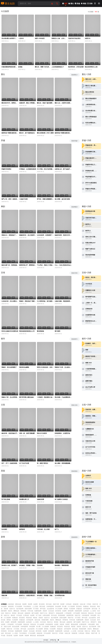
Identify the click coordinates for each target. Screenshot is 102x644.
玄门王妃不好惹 (24, 463)
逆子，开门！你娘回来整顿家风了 (10, 463)
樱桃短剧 (16, 611)
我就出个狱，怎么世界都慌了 (10, 397)
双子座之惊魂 (6, 499)
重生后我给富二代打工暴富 (45, 133)
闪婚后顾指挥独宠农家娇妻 (9, 67)
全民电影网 (87, 609)
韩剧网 (24, 604)
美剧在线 (91, 613)
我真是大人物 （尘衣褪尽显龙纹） (59, 38)
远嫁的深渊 (40, 499)
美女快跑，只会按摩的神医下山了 (63, 397)
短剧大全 (12, 609)
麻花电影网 (41, 636)
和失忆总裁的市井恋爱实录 (10, 331)
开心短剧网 (41, 624)
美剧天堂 (95, 604)
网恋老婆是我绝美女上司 (27, 331)
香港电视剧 (62, 615)
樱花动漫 (18, 604)
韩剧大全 (8, 613)
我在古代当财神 (42, 433)
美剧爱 (62, 604)
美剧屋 (6, 609)
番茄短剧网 (74, 624)
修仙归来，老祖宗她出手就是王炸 (10, 433)
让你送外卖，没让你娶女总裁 (10, 301)
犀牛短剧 (43, 609)
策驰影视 (76, 604)
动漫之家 (83, 604)
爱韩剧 (66, 609)
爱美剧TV (52, 613)
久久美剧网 (71, 606)
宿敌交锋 (4, 595)
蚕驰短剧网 (60, 613)
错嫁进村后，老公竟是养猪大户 (28, 235)
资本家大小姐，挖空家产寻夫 (10, 565)
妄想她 (20, 67)
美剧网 (30, 604)
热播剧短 (86, 606)
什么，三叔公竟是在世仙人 (63, 265)
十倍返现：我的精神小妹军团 (45, 397)
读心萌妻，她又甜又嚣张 (62, 199)
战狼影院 (27, 613)
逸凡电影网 (20, 609)
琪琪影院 (23, 611)
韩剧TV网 (56, 604)
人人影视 (93, 611)
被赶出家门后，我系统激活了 (10, 265)
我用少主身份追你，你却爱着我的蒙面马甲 (45, 367)
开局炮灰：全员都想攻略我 (28, 169)
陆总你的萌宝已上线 (91, 67)
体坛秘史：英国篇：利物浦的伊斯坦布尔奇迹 (28, 565)
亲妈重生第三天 (24, 499)
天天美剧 (36, 609)
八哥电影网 (68, 613)
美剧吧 (67, 624)
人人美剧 (35, 606)
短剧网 (35, 604)
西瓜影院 (79, 606)
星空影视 (58, 611)
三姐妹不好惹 (23, 199)
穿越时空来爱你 (6, 169)
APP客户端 (53, 640)
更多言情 (75, 273)
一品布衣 (21, 38)
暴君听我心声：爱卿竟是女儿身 (28, 265)
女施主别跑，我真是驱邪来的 (63, 301)
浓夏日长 (88, 38)
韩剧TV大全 (44, 613)
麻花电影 (11, 604)
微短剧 (13, 615)
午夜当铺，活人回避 (43, 529)
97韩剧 (89, 604)
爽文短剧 (42, 606)
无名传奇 (40, 565)
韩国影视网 (45, 620)
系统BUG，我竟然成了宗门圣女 (10, 235)
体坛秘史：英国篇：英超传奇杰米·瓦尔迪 (45, 595)
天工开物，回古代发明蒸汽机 (45, 169)
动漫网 (64, 611)
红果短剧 (69, 604)
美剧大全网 (7, 627)
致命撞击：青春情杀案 (62, 565)
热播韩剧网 (38, 611)
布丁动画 (39, 615)
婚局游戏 (22, 529)
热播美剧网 (78, 611)
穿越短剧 (79, 609)
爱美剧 (88, 633)
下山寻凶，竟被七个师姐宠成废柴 (45, 265)
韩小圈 (64, 606)
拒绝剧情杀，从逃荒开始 (62, 433)
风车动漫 (49, 604)
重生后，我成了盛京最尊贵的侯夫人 (45, 103)
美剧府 (45, 611)
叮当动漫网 (18, 606)
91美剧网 (72, 609)
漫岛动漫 (94, 609)
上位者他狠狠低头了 (58, 67)
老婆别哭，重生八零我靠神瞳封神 (28, 103)
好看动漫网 (46, 615)
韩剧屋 (62, 624)
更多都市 (75, 339)
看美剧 (14, 613)
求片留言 (46, 640)
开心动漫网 (59, 609)
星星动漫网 (28, 609)
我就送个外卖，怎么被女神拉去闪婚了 (63, 367)
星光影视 (42, 604)
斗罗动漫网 (76, 613)
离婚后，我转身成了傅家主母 (28, 301)
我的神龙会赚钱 (24, 367)
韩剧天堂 (78, 615)
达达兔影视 (50, 609)
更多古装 (75, 405)
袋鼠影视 (11, 606)
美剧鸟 (10, 611)
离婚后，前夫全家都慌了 (9, 367)
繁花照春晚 (40, 331)
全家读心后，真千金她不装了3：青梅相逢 (63, 169)
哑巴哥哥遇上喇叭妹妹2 (27, 397)
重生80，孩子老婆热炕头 (27, 133)
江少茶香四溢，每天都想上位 (45, 301)
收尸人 (57, 529)
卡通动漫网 (91, 624)
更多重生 (75, 75)
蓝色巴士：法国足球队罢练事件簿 (28, 595)
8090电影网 (49, 624)
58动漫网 (58, 606)
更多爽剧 (75, 207)
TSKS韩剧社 (27, 606)
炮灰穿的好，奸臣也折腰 (76, 67)
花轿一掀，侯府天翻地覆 (27, 433)
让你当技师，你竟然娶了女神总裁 (45, 235)
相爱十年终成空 (40, 38)
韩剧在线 (84, 613)
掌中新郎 (57, 331)
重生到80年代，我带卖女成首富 (10, 103)
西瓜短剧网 (16, 627)
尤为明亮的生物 (60, 595)
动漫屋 (56, 624)
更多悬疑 (75, 471)
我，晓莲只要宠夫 (43, 463)
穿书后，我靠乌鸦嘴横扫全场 (45, 199)
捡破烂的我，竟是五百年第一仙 (63, 235)
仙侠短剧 (86, 611)
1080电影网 (50, 606)
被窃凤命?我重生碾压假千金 (10, 133)
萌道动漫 (93, 606)
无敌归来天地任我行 (74, 38)
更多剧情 (75, 537)
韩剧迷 (35, 618)
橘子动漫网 (35, 613)
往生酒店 (4, 529)
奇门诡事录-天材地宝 (61, 499)
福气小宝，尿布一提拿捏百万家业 (10, 199)
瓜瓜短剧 (51, 611)
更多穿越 (75, 141)
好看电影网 (83, 624)
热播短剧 (15, 618)
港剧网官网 (70, 615)
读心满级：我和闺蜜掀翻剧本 (63, 463)
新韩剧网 (71, 611)
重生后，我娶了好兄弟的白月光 (43, 67)
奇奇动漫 (30, 611)
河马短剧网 (47, 633)
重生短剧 (8, 3)
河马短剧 (19, 615)
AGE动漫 (43, 622)
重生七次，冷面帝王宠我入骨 (63, 103)
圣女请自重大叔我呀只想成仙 (9, 38)
